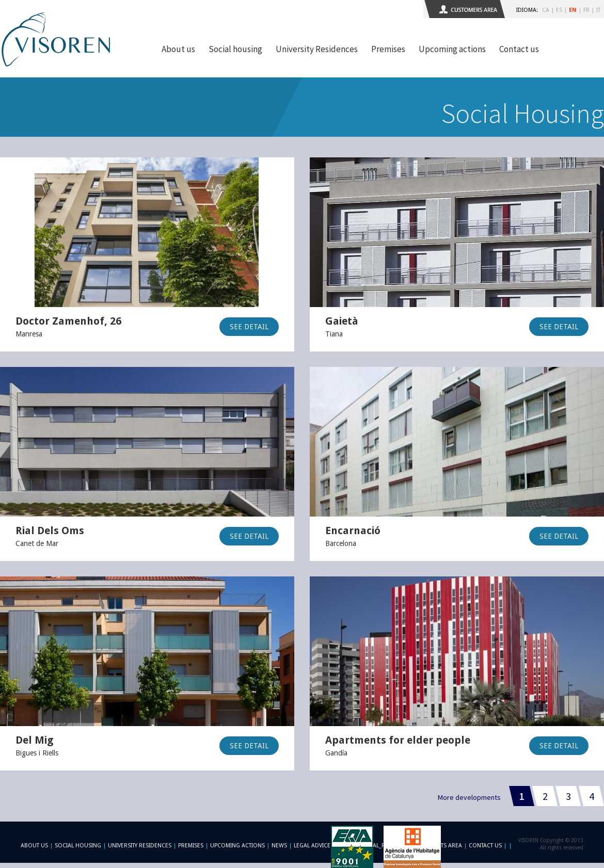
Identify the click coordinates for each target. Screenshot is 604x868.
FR (586, 10)
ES (559, 10)
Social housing (235, 49)
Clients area (444, 846)
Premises (388, 49)
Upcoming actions (452, 49)
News (279, 846)
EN (573, 10)
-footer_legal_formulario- (378, 846)
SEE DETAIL (249, 327)
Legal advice (312, 846)
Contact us (519, 49)
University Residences (317, 49)
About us (178, 49)
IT (598, 10)
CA (546, 10)
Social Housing (79, 846)
